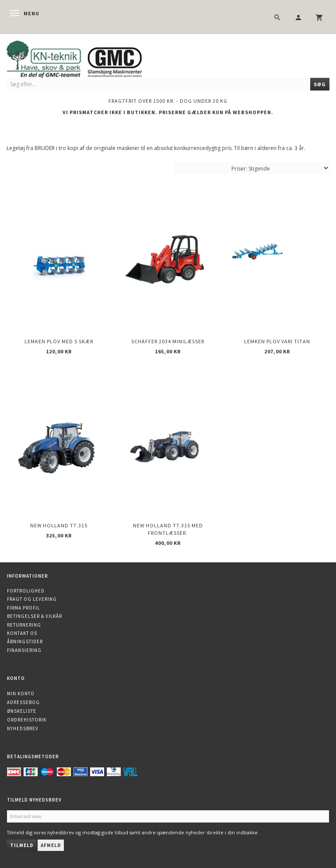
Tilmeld (22, 845)
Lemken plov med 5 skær (59, 341)
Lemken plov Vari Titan (277, 341)
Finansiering (24, 650)
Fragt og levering (32, 599)
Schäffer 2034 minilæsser (168, 341)
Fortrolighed (26, 591)
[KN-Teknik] (85, 58)
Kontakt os (22, 633)
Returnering (24, 625)
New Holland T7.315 (59, 525)
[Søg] (320, 84)
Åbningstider (25, 641)
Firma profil (23, 608)
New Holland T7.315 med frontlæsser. (168, 529)
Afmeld (51, 845)
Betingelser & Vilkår (35, 616)
